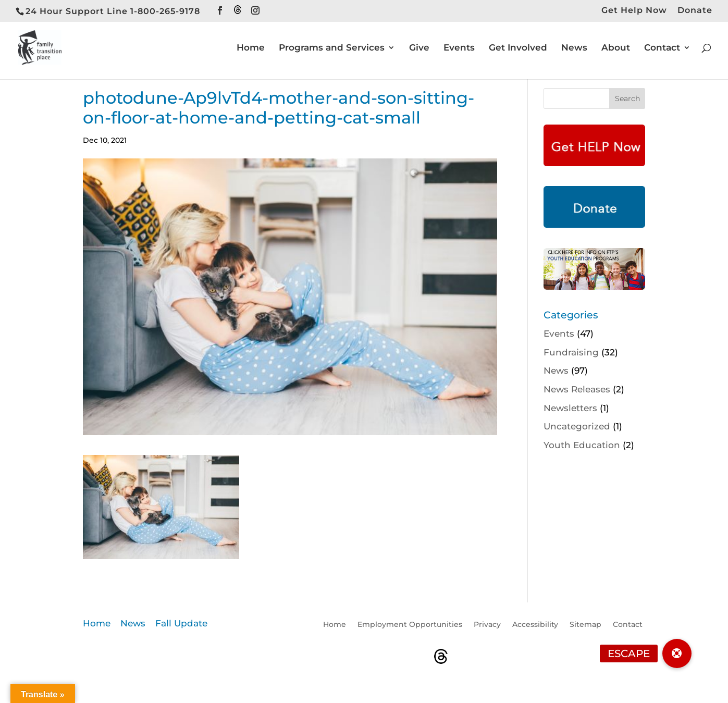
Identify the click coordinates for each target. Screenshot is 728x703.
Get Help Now (634, 11)
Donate (695, 11)
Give (419, 48)
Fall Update (181, 623)
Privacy (487, 625)
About (616, 48)
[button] (677, 653)
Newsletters (570, 408)
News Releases (577, 389)
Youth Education (582, 445)
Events (459, 48)
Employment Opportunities (410, 625)
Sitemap (585, 625)
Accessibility (535, 625)
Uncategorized (577, 426)
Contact (662, 48)
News (574, 48)
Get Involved (518, 48)
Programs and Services (332, 48)
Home (251, 48)
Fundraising (571, 352)
